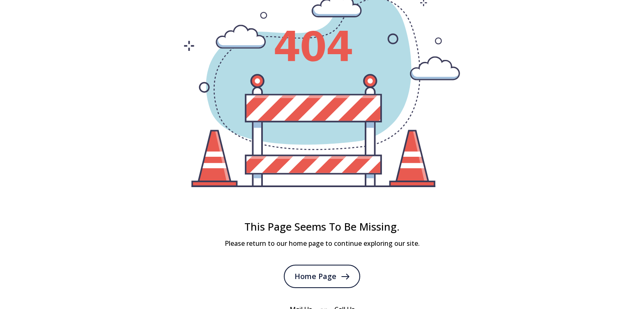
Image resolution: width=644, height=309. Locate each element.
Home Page (322, 276)
